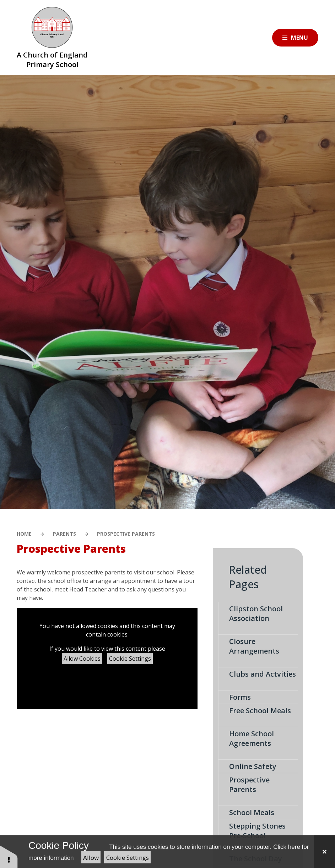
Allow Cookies (82, 659)
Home (24, 534)
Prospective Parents (126, 534)
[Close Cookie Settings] (324, 852)
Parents (64, 534)
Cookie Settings (130, 659)
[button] (9, 856)
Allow (91, 858)
